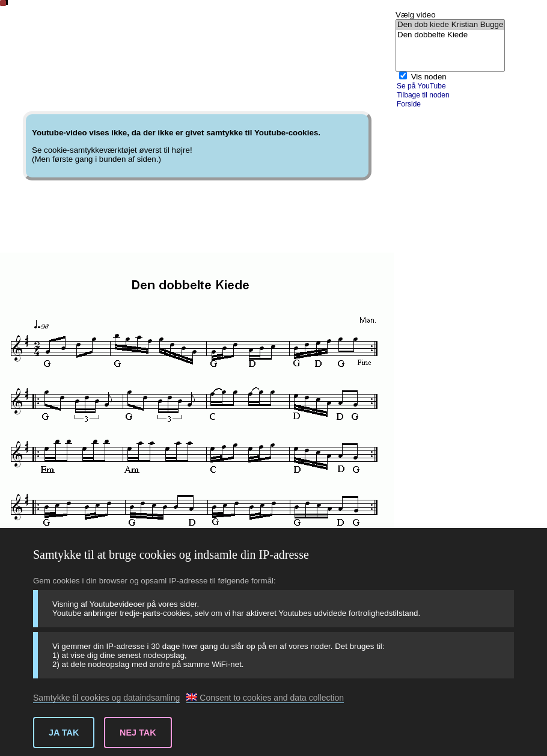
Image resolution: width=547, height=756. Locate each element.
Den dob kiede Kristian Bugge (450, 25)
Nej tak (138, 733)
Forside (409, 104)
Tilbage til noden (423, 95)
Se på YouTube (421, 86)
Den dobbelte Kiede (450, 35)
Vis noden (429, 77)
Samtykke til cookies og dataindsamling (106, 698)
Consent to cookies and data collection (265, 698)
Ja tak (64, 733)
